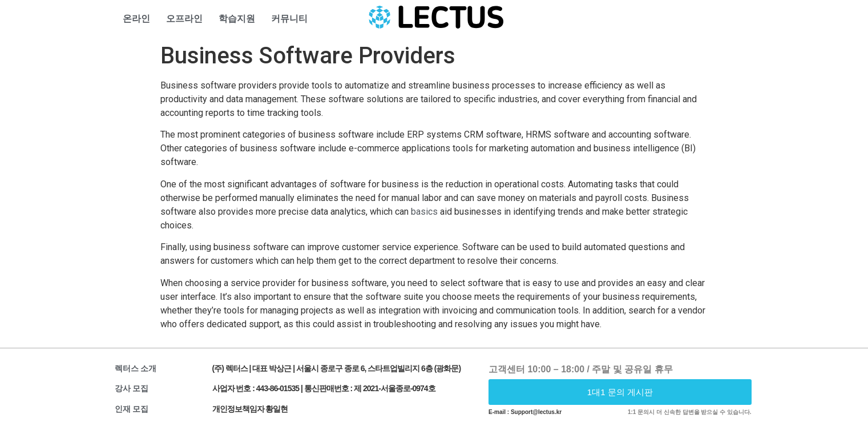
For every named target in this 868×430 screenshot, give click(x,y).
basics (424, 212)
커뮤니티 (289, 19)
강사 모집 (132, 388)
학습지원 (237, 19)
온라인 (136, 19)
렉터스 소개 (136, 368)
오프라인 (184, 19)
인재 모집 (132, 409)
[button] (620, 392)
